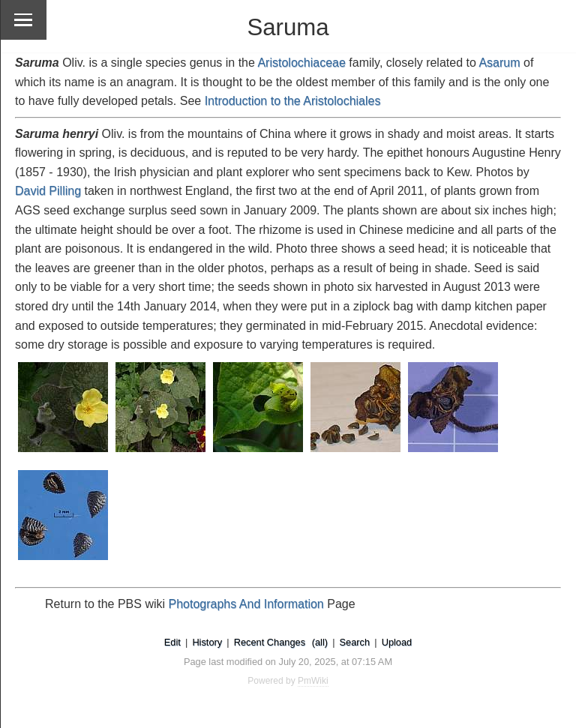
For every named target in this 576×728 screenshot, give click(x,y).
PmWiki (313, 681)
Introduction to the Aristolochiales (293, 101)
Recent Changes (270, 642)
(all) (320, 642)
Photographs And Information (246, 604)
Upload (397, 642)
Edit (172, 642)
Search (355, 642)
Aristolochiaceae (301, 63)
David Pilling (48, 191)
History (207, 642)
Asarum (499, 63)
